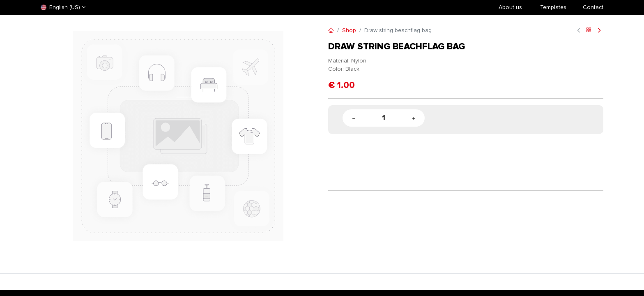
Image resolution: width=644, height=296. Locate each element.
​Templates (553, 7)
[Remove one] (354, 118)
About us (510, 7)
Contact (593, 7)
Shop (349, 30)
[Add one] (414, 118)
